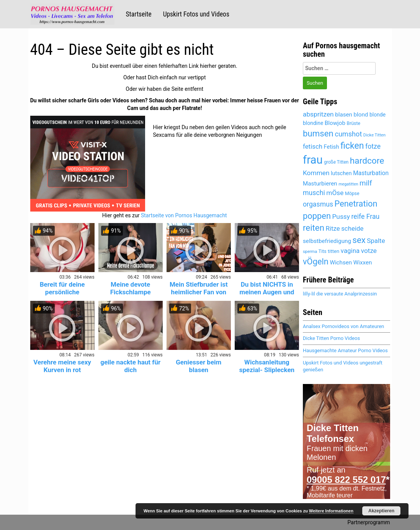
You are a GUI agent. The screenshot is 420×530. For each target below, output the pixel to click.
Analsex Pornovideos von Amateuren (343, 326)
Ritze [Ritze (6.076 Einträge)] (333, 228)
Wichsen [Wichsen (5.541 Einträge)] (341, 263)
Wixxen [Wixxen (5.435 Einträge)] (363, 263)
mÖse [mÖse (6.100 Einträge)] (335, 193)
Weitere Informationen (331, 511)
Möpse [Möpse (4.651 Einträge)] (352, 194)
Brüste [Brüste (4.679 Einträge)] (353, 123)
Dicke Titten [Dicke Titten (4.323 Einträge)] (374, 135)
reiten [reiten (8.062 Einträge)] (314, 228)
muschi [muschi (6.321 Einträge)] (314, 193)
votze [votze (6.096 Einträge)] (369, 251)
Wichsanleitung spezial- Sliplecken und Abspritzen (267, 370)
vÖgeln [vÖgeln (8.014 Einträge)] (316, 262)
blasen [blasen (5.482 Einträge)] (344, 115)
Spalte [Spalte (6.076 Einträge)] (376, 241)
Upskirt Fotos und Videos (196, 14)
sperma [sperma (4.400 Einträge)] (310, 252)
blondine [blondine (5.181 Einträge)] (313, 123)
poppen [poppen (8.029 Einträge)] (317, 216)
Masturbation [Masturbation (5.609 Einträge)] (371, 173)
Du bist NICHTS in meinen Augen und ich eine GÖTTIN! (267, 292)
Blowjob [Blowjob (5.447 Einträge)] (335, 123)
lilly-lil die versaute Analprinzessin (340, 294)
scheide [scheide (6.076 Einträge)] (352, 228)
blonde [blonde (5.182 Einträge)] (378, 115)
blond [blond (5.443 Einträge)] (361, 115)
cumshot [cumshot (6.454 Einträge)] (348, 134)
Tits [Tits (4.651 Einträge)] (323, 251)
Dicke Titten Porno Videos (331, 338)
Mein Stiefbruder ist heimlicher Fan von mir (199, 292)
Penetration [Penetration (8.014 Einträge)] (356, 204)
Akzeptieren (381, 511)
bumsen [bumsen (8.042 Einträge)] (318, 133)
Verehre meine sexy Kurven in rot (62, 366)
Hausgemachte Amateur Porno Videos (345, 350)
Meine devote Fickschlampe (131, 288)
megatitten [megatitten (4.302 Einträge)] (348, 184)
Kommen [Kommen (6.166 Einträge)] (316, 173)
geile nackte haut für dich (130, 366)
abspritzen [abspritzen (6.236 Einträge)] (318, 114)
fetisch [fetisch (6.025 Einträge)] (313, 146)
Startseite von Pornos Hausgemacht (184, 215)
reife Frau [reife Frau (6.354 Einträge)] (365, 217)
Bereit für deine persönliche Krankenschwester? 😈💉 (62, 296)
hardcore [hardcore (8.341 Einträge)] (367, 161)
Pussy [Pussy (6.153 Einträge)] (341, 217)
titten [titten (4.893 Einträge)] (333, 251)
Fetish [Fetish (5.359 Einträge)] (332, 147)
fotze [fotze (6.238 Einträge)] (373, 146)
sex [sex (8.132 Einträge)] (359, 240)
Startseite (139, 14)
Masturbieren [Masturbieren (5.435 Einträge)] (320, 184)
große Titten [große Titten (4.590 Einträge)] (336, 162)
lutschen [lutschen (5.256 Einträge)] (341, 173)
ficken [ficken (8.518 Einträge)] (352, 146)
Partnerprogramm (369, 522)
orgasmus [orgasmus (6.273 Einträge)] (318, 204)
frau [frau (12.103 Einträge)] (313, 160)
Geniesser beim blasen (199, 366)
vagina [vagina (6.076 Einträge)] (350, 251)
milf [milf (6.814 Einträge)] (366, 183)
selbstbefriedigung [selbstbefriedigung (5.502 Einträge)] (327, 241)
